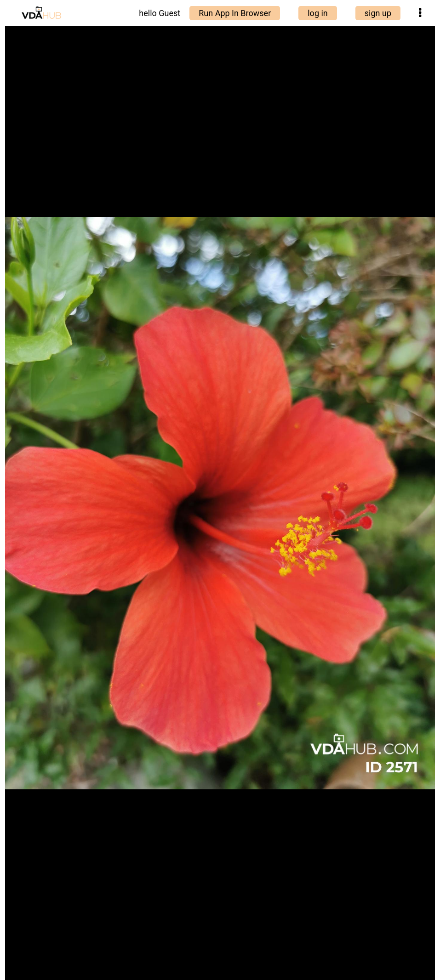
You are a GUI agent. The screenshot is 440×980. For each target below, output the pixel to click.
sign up (378, 13)
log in (318, 13)
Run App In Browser (235, 13)
